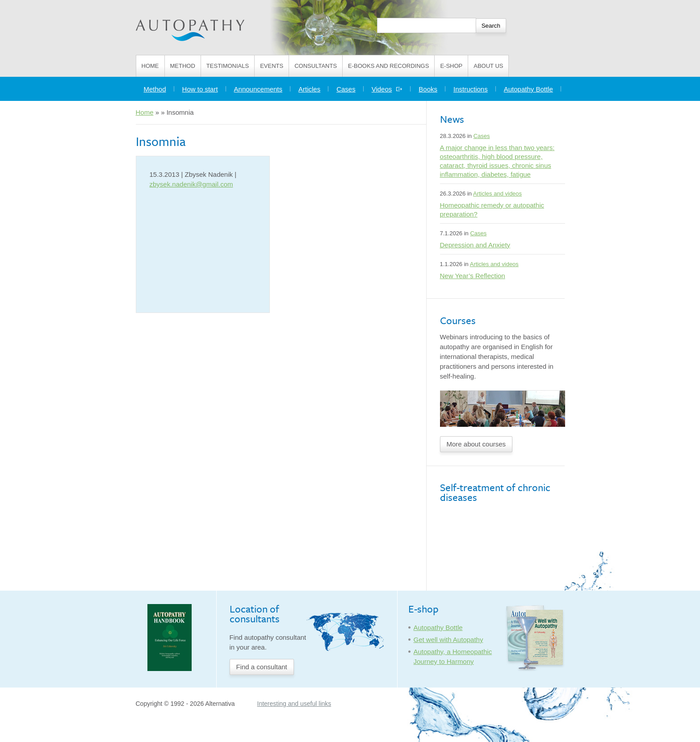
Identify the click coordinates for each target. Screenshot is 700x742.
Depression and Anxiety (475, 245)
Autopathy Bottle (528, 89)
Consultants (316, 66)
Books (428, 89)
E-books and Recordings (388, 66)
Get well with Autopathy (449, 640)
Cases (346, 89)
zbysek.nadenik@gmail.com (191, 184)
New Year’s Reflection (473, 276)
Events (272, 66)
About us (488, 66)
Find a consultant (262, 667)
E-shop (451, 66)
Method (183, 66)
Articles (309, 89)
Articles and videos (497, 194)
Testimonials (228, 66)
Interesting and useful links (294, 704)
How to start (200, 89)
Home (150, 66)
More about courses (476, 444)
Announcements (258, 89)
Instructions (471, 89)
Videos (387, 89)
